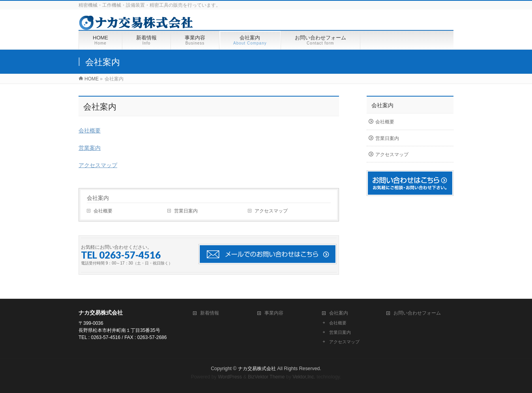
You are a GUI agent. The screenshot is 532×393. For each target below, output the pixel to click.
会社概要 (90, 130)
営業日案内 (186, 211)
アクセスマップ (98, 165)
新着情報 (210, 313)
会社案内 (98, 198)
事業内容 (274, 313)
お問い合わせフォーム (417, 313)
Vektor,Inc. (304, 377)
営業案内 (90, 148)
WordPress (230, 377)
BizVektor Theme (266, 377)
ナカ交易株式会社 (257, 369)
